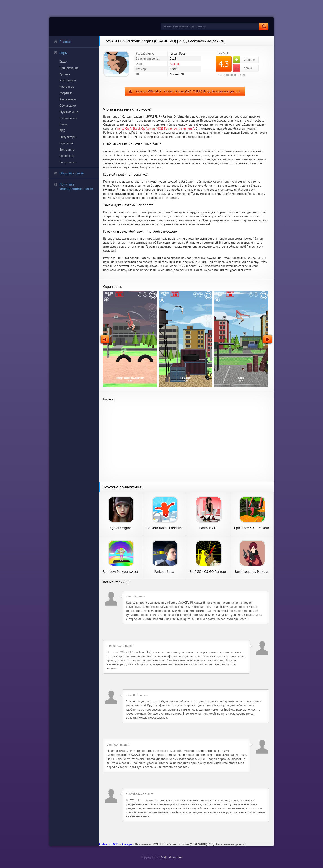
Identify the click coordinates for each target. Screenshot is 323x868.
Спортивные (68, 162)
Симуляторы (68, 137)
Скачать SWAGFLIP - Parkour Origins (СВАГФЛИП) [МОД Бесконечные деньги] (188, 91)
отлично (244, 60)
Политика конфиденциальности (73, 186)
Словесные (67, 156)
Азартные (66, 93)
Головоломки (68, 118)
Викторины (67, 149)
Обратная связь (69, 173)
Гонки (63, 124)
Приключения (69, 68)
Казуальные (68, 99)
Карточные (67, 87)
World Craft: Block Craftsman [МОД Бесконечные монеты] (155, 129)
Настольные (68, 80)
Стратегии (66, 143)
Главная (63, 42)
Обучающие (68, 105)
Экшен (64, 61)
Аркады (65, 74)
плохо (242, 68)
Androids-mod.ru (171, 857)
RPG (62, 131)
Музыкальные (69, 112)
